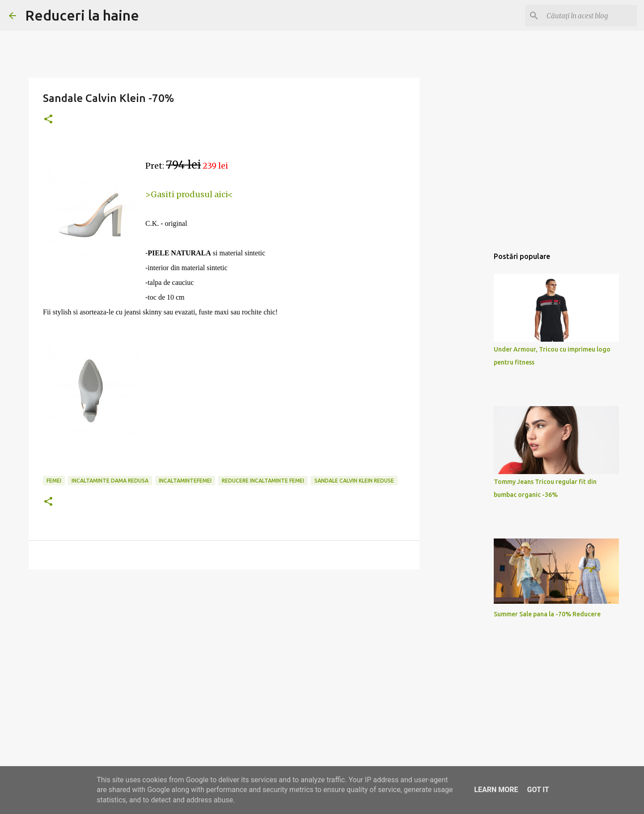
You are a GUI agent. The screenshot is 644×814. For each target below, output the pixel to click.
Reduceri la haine (82, 15)
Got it (538, 790)
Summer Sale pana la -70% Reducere (547, 614)
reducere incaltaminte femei (263, 481)
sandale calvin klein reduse (354, 481)
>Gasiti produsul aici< (189, 194)
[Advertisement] (224, 645)
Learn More (496, 790)
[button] (48, 120)
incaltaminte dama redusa (110, 481)
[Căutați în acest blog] (590, 16)
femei (54, 481)
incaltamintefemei (185, 481)
